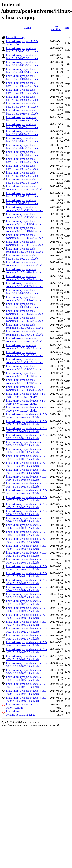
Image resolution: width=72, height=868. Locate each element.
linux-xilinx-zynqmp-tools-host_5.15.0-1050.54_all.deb (22, 71)
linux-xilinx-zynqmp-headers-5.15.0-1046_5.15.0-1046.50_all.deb (27, 520)
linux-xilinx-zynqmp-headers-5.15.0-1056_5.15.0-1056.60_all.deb (27, 478)
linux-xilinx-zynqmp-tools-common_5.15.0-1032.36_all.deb (24, 361)
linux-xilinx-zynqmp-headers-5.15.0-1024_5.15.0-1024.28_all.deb (27, 658)
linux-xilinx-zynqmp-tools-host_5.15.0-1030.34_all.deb (22, 305)
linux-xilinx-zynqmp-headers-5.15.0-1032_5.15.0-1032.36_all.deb (27, 678)
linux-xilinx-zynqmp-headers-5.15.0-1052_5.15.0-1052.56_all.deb (27, 554)
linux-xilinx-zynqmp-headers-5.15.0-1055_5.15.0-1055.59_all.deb (27, 444)
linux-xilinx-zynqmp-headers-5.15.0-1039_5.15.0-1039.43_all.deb (27, 596)
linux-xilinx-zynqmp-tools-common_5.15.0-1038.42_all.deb (24, 278)
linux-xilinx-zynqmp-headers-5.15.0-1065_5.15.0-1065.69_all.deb (27, 492)
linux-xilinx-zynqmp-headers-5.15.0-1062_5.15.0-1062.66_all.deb (27, 437)
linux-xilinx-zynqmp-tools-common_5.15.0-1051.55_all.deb (24, 188)
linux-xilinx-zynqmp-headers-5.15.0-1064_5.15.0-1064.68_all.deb (27, 471)
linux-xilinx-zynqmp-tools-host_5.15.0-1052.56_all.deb (22, 57)
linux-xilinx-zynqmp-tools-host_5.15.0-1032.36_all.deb (22, 195)
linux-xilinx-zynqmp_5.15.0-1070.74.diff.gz (22, 706)
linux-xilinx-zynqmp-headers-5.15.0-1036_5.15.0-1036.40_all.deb (27, 616)
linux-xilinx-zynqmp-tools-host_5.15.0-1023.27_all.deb (22, 147)
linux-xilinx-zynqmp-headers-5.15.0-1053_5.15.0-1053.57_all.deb (27, 540)
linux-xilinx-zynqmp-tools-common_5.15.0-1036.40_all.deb (24, 299)
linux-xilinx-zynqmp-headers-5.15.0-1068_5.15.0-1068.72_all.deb (27, 526)
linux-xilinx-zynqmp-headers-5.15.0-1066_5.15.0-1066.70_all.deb (27, 513)
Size (67, 28)
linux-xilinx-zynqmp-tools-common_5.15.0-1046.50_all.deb (24, 229)
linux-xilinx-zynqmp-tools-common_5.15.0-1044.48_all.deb (24, 264)
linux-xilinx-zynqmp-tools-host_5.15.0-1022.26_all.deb (22, 140)
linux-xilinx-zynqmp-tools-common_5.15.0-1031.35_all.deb (24, 354)
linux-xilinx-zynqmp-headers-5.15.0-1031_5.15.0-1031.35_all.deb (27, 665)
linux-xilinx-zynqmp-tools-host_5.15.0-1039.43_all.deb (22, 112)
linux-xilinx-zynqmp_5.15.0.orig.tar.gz (21, 713)
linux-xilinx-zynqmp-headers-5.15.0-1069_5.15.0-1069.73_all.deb (27, 568)
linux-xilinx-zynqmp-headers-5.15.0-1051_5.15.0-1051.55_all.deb (27, 457)
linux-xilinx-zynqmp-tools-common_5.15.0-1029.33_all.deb (24, 381)
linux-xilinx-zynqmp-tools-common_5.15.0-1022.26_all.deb (24, 312)
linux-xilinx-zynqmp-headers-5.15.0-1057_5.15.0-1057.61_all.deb (27, 485)
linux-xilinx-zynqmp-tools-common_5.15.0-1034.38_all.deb (24, 333)
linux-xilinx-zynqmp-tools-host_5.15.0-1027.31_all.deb (22, 257)
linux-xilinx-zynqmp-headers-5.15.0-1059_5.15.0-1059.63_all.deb (27, 430)
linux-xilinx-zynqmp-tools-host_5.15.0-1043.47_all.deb (22, 84)
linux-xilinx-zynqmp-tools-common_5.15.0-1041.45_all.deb (24, 243)
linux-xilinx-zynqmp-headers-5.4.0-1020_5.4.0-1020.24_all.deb (26, 409)
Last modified (56, 28)
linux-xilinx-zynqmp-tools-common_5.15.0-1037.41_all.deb (24, 285)
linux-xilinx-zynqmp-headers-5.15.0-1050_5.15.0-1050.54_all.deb (27, 547)
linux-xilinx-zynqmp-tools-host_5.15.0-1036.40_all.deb (22, 133)
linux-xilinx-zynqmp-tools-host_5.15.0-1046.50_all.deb (22, 77)
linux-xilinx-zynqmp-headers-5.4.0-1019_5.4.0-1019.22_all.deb (26, 402)
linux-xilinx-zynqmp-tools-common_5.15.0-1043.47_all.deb (24, 236)
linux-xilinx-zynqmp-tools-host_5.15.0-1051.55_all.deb (22, 50)
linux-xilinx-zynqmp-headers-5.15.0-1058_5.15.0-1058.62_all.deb (27, 423)
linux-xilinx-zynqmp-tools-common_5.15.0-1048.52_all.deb (24, 250)
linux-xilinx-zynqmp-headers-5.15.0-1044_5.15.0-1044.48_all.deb (27, 589)
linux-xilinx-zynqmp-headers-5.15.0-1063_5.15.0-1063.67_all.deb (27, 450)
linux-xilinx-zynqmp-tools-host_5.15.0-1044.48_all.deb (22, 105)
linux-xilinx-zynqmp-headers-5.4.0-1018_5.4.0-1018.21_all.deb (26, 395)
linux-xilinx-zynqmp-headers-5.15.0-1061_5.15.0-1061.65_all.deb (27, 464)
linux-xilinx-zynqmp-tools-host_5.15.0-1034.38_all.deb (22, 160)
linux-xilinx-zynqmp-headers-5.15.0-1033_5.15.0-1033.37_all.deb (27, 651)
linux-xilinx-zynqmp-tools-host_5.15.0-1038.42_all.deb (22, 119)
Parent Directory (15, 37)
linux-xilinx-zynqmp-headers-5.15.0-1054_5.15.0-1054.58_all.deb (27, 506)
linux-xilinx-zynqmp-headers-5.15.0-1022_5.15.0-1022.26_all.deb (27, 623)
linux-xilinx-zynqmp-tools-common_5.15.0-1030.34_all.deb (24, 388)
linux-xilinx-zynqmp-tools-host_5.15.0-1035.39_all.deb (22, 153)
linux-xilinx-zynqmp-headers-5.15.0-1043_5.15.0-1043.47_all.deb (27, 533)
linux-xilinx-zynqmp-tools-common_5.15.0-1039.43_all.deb (24, 271)
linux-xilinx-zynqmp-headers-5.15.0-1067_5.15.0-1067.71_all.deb (27, 499)
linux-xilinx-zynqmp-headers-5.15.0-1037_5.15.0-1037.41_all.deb (27, 602)
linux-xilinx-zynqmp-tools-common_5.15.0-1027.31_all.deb (24, 375)
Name (27, 28)
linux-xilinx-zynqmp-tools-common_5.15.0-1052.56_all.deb (24, 209)
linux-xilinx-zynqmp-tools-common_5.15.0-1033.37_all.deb (24, 340)
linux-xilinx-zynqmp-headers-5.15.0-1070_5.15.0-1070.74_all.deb (27, 561)
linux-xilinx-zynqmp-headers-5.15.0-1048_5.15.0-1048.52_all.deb (27, 582)
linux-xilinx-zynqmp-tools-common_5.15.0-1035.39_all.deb (24, 326)
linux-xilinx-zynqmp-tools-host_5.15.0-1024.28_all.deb (22, 174)
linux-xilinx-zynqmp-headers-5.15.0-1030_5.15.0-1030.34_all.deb (27, 699)
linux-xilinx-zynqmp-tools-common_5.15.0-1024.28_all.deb (24, 347)
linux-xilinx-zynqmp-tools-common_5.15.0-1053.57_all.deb (24, 216)
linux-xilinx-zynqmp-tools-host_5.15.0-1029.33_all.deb (22, 292)
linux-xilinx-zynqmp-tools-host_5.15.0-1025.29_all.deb (22, 202)
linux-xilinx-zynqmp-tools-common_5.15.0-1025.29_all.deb (24, 368)
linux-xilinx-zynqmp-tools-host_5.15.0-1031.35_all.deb (22, 181)
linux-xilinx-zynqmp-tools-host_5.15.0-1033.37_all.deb (22, 167)
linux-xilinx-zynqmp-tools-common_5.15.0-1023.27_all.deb (24, 319)
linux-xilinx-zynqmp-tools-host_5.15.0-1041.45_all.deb (22, 91)
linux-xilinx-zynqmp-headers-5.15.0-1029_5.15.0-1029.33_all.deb (27, 692)
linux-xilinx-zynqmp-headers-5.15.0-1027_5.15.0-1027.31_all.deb (27, 685)
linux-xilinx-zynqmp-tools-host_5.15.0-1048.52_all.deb (22, 98)
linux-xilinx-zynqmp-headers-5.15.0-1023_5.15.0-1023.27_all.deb (27, 630)
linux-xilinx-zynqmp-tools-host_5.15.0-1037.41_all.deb (22, 126)
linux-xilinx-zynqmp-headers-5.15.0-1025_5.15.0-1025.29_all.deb (27, 672)
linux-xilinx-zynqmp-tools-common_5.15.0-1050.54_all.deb (24, 223)
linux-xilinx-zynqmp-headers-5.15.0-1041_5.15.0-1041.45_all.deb (27, 575)
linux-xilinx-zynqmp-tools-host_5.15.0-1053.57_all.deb (22, 64)
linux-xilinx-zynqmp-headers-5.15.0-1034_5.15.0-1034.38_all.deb (27, 644)
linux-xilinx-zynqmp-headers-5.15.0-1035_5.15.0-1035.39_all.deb (27, 637)
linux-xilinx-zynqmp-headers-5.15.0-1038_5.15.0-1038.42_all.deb (27, 609)
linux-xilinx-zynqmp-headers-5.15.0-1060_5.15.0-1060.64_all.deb (27, 416)
